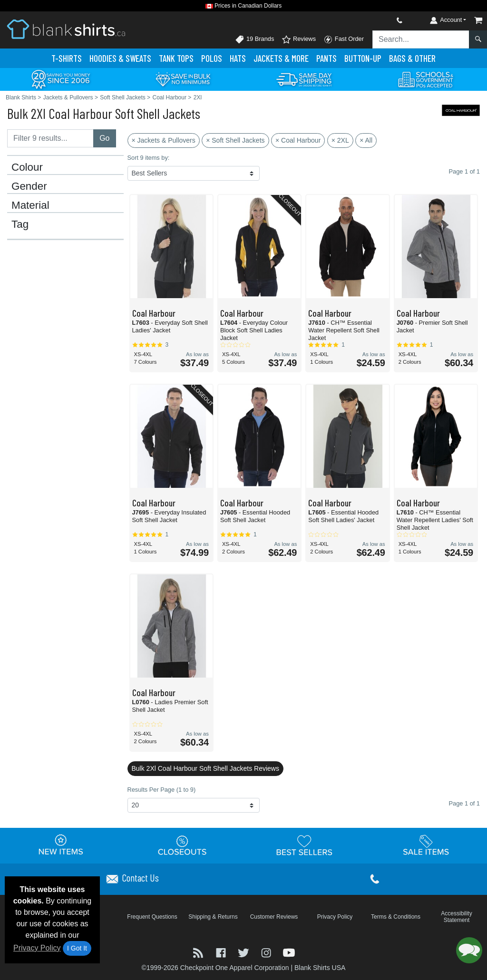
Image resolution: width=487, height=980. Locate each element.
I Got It (77, 948)
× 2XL (340, 140)
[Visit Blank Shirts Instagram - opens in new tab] (267, 952)
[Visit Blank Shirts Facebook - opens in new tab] (222, 952)
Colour (27, 167)
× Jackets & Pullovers (164, 140)
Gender (29, 186)
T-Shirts (67, 58)
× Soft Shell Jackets (235, 140)
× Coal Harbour (298, 140)
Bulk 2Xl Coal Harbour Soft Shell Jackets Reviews (205, 768)
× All (366, 140)
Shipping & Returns (213, 917)
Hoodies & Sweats (120, 58)
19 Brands (254, 39)
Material (30, 205)
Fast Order (344, 39)
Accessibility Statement (456, 917)
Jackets (281, 58)
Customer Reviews (274, 917)
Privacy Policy (37, 948)
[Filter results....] (50, 138)
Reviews (299, 39)
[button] (469, 950)
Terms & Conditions (396, 917)
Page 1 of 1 (464, 803)
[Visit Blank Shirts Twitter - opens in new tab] (244, 952)
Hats (238, 58)
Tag (20, 224)
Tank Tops (176, 58)
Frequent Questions (152, 917)
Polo (212, 58)
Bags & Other (412, 58)
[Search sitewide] (421, 39)
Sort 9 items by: (149, 158)
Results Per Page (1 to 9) (162, 790)
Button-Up (363, 58)
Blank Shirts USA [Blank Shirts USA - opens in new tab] (320, 968)
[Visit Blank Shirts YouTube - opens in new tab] (289, 952)
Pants (326, 58)
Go (104, 138)
